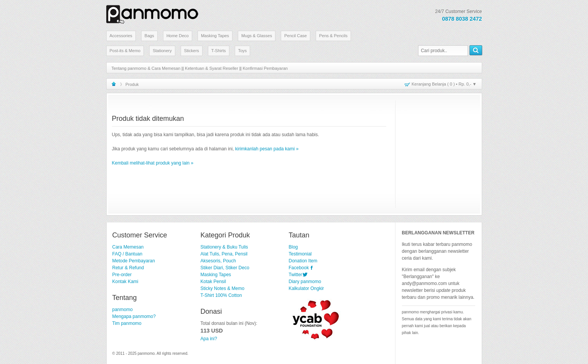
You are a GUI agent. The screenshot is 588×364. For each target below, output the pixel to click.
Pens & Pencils (333, 36)
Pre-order (122, 275)
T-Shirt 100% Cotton (221, 295)
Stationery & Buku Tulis (224, 247)
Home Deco (178, 36)
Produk (132, 84)
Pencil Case (296, 36)
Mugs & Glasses (257, 36)
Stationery (162, 51)
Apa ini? (209, 339)
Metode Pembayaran (134, 261)
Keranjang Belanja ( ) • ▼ (444, 84)
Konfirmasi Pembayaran (265, 68)
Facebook (299, 268)
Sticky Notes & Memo (223, 288)
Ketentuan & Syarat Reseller (212, 68)
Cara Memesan (128, 247)
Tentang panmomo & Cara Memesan (146, 68)
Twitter (296, 275)
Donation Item (303, 261)
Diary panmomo (305, 282)
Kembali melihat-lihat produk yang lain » (153, 163)
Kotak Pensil (213, 282)
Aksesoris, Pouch (218, 261)
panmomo (123, 310)
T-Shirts (219, 51)
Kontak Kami (125, 282)
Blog (293, 247)
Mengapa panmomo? (134, 316)
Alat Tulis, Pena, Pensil (224, 254)
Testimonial (300, 254)
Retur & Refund (128, 268)
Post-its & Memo (125, 51)
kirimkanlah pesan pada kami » (267, 149)
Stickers (192, 51)
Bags (149, 36)
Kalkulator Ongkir (306, 288)
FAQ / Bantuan (128, 254)
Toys (243, 51)
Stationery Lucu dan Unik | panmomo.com (152, 13)
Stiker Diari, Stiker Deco (225, 268)
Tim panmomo (127, 323)
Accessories (121, 36)
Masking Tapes (215, 36)
